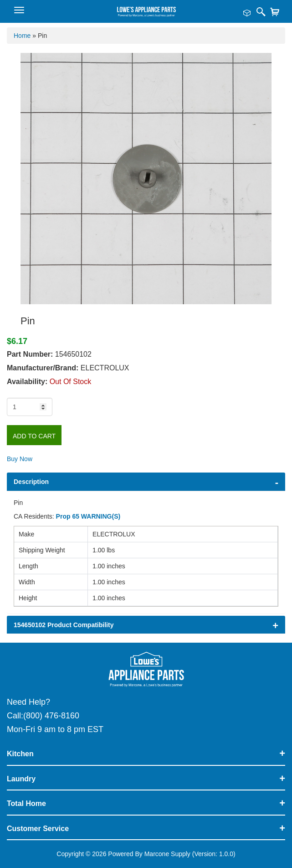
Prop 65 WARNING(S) (88, 516)
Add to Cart (34, 436)
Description (31, 482)
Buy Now (20, 459)
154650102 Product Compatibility (64, 625)
